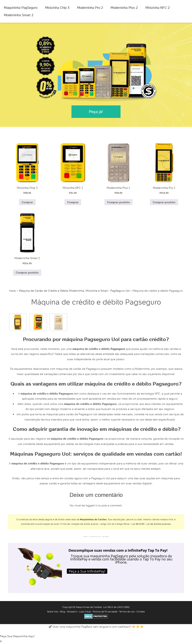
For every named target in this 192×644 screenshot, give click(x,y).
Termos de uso (127, 611)
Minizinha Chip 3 (57, 8)
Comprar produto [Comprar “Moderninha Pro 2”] (164, 202)
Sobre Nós (53, 611)
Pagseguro (118, 349)
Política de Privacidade (105, 611)
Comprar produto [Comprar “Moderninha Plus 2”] (118, 202)
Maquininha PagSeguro (21, 8)
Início (12, 291)
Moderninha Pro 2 (90, 8)
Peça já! (96, 112)
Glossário (72, 611)
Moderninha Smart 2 (19, 15)
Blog (63, 611)
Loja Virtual (85, 611)
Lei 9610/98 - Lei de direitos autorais (151, 524)
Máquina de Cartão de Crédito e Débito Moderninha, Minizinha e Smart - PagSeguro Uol (74, 291)
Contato (141, 611)
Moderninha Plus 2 (124, 8)
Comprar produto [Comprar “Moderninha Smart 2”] (27, 273)
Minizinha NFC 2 (158, 8)
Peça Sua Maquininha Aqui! (17, 636)
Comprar (27, 202)
